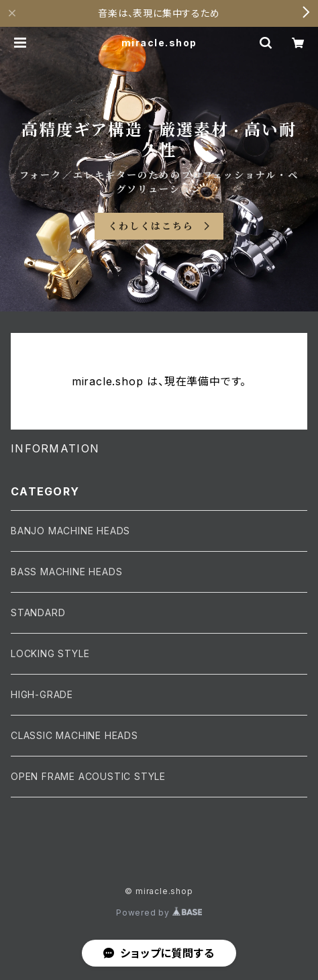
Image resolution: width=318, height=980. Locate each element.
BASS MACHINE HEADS (66, 572)
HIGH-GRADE (42, 694)
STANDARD (38, 612)
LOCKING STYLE (50, 653)
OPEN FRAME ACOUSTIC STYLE (88, 776)
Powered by (159, 913)
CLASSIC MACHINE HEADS (74, 735)
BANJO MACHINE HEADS (70, 531)
